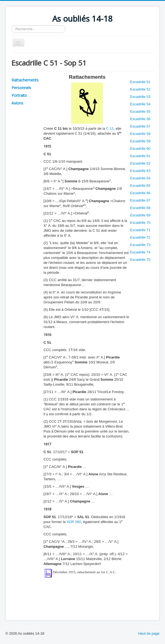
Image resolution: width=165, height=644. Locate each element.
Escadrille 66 (140, 193)
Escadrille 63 (140, 171)
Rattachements (25, 80)
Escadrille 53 (140, 97)
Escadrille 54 (140, 104)
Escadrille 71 (140, 230)
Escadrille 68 (140, 208)
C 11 (110, 128)
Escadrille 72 (140, 237)
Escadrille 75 (140, 260)
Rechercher (11, 25)
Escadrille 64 (140, 178)
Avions (17, 103)
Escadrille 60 (140, 149)
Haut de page (149, 633)
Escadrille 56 (140, 119)
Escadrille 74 (140, 252)
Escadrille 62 (140, 163)
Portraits (19, 95)
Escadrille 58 (140, 134)
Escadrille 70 (140, 223)
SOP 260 (74, 522)
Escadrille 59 (140, 141)
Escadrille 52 (140, 89)
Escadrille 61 (140, 156)
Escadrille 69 (140, 215)
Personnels (21, 88)
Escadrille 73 (140, 245)
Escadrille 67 (140, 200)
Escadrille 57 (140, 126)
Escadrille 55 (140, 111)
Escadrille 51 (140, 82)
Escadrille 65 (140, 186)
